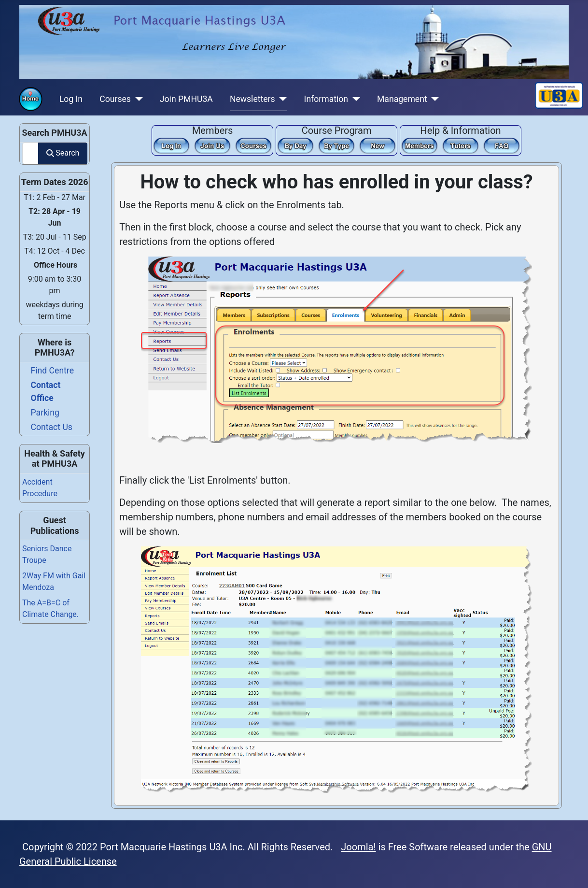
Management (402, 99)
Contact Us (52, 427)
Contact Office (46, 391)
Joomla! (358, 847)
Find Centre (52, 371)
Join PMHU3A (186, 99)
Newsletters (252, 99)
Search (63, 153)
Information (326, 99)
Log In (71, 99)
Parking (45, 413)
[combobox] (30, 153)
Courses (115, 99)
